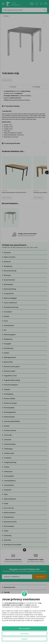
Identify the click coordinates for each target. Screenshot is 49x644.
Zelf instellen (24, 634)
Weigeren (25, 639)
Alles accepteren (24, 628)
